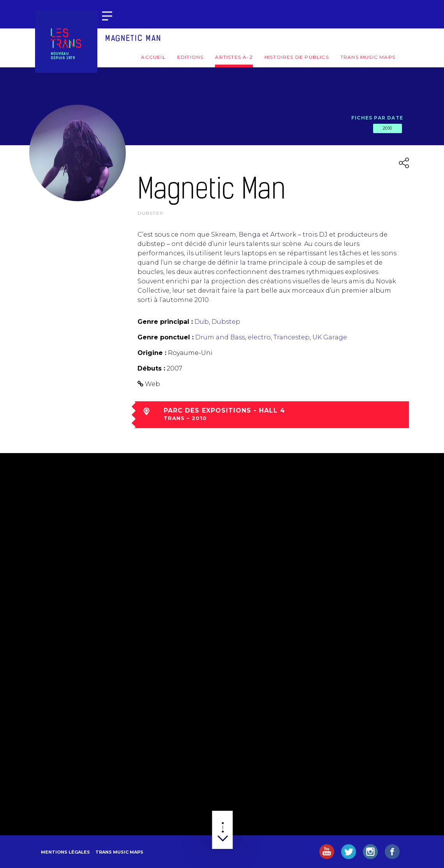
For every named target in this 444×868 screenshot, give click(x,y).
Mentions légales (65, 852)
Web (152, 384)
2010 (388, 128)
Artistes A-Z (234, 57)
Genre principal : (165, 322)
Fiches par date (377, 118)
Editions (190, 57)
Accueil (153, 57)
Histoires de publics (297, 57)
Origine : (152, 353)
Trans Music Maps (368, 57)
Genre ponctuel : (166, 337)
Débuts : (151, 368)
